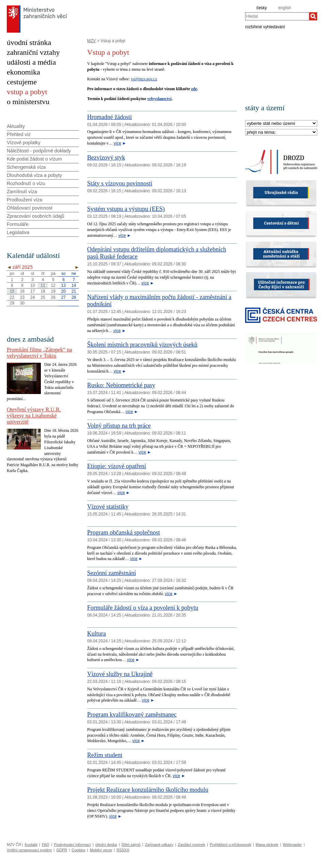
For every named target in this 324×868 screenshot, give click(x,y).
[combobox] (277, 16)
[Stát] (281, 124)
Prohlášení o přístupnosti (230, 845)
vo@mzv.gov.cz (144, 79)
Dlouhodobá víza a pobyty (34, 175)
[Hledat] (313, 16)
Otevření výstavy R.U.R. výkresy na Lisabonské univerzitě (34, 416)
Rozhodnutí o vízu (26, 183)
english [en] (285, 8)
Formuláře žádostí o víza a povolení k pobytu (143, 608)
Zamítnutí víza (22, 192)
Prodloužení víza (25, 200)
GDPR (62, 850)
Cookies (79, 850)
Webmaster (292, 845)
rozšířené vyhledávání (265, 27)
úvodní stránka (29, 42)
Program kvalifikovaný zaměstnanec (132, 715)
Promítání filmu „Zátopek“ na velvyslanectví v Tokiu (39, 353)
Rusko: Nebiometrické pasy (121, 385)
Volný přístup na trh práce (119, 426)
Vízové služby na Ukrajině (120, 674)
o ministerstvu (28, 102)
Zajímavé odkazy (159, 845)
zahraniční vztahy (33, 52)
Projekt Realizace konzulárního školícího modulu (148, 790)
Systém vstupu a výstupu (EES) (126, 209)
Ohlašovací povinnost (30, 208)
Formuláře (18, 224)
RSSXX (123, 850)
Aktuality (16, 126)
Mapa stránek (267, 845)
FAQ (46, 845)
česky (262, 8)
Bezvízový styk (106, 158)
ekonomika (23, 72)
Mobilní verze (101, 850)
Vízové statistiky (108, 507)
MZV (91, 41)
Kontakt (31, 845)
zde (194, 89)
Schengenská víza (26, 167)
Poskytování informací (72, 845)
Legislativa (18, 232)
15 (12, 291)
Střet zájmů (131, 845)
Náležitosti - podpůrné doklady (39, 151)
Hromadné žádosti (109, 117)
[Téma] (281, 133)
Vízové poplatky (24, 143)
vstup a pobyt (27, 92)
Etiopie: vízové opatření (117, 466)
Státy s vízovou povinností (120, 183)
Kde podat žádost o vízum (34, 159)
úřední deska (106, 845)
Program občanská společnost (124, 533)
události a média (31, 62)
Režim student (105, 755)
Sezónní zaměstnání (111, 573)
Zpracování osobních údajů (36, 216)
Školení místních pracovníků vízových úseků (142, 345)
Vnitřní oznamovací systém (29, 850)
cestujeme (22, 82)
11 (43, 285)
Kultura (96, 634)
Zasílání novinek (192, 845)
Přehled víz (19, 134)
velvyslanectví (159, 99)
